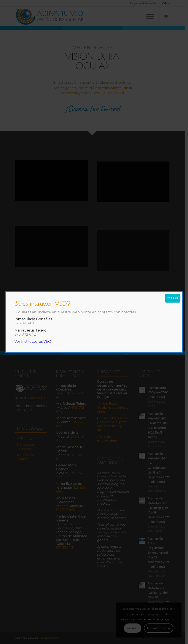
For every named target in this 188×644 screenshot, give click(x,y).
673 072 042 (25, 334)
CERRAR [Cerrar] (173, 298)
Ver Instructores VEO (33, 342)
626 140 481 (24, 323)
